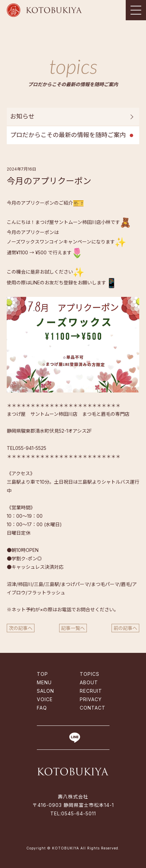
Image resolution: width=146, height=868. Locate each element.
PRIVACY (91, 699)
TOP (42, 674)
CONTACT (93, 708)
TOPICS (90, 674)
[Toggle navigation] (136, 10)
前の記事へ (125, 628)
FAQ (42, 708)
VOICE (45, 699)
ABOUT (89, 682)
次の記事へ (21, 628)
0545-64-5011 (79, 813)
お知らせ (22, 116)
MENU (44, 682)
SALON (45, 691)
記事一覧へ (73, 628)
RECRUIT (91, 691)
